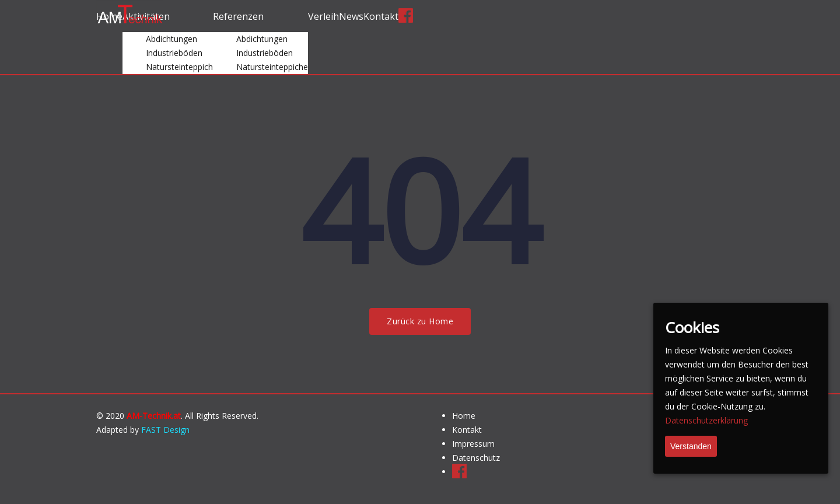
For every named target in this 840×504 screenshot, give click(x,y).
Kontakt (381, 16)
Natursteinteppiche (272, 67)
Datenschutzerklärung (706, 420)
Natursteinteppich (179, 67)
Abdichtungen (171, 39)
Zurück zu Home (420, 321)
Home (464, 416)
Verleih (323, 16)
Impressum (473, 444)
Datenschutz (476, 458)
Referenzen (238, 16)
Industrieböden (174, 53)
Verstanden (691, 446)
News (351, 16)
